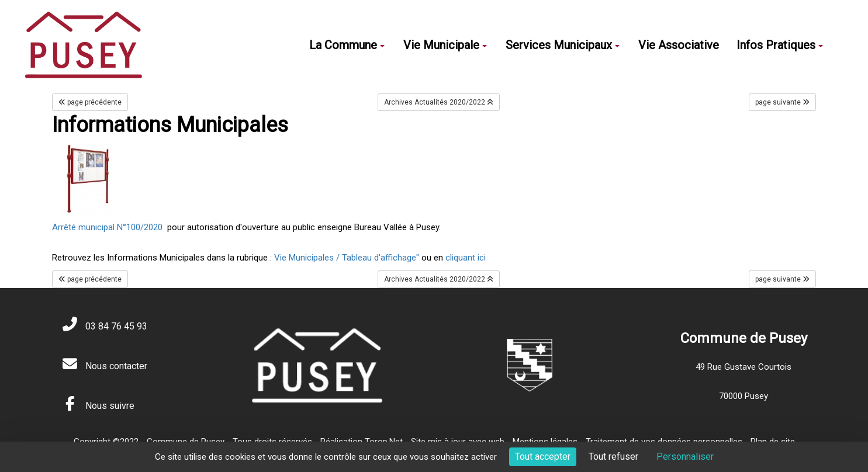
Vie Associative (679, 45)
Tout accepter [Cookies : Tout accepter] (543, 457)
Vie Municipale (445, 45)
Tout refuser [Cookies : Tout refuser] (613, 457)
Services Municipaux (563, 45)
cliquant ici (464, 258)
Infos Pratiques (780, 45)
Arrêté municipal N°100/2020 (107, 227)
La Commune (347, 45)
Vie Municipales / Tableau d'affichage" (348, 258)
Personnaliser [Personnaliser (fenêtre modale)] (685, 457)
